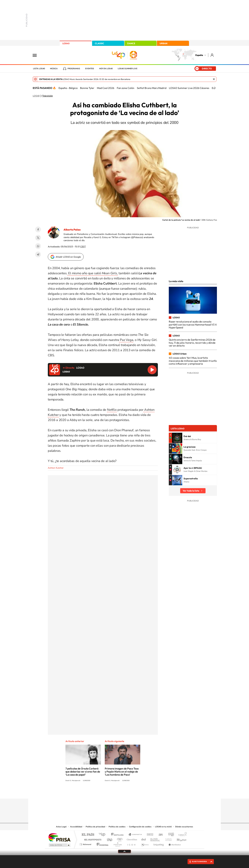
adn (170, 835)
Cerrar (214, 79)
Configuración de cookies (140, 827)
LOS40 (66, 43)
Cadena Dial (144, 839)
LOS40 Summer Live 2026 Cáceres (189, 88)
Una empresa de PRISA (59, 837)
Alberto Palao (72, 230)
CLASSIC (99, 43)
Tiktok (112, 792)
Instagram (105, 792)
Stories (144, 792)
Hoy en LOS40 (106, 69)
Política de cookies (117, 827)
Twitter (38, 238)
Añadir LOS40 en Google (68, 257)
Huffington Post (92, 839)
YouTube (118, 792)
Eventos (90, 69)
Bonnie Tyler (87, 88)
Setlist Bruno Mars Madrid (152, 88)
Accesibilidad (76, 827)
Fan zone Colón (126, 88)
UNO (110, 839)
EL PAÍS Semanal (155, 839)
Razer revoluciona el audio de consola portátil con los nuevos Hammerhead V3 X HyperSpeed (193, 324)
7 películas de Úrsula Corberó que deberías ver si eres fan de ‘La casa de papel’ (83, 772)
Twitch (137, 792)
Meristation (174, 844)
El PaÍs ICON (131, 844)
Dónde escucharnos (184, 827)
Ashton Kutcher (56, 468)
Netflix (112, 410)
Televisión (47, 96)
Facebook (38, 229)
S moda (145, 844)
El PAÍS (88, 835)
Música (54, 69)
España (199, 55)
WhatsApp (38, 246)
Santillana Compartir (135, 835)
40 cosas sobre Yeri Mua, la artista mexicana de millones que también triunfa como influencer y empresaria (193, 361)
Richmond (86, 844)
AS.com (159, 835)
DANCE (131, 43)
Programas (74, 69)
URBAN (163, 43)
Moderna (102, 844)
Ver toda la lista (191, 491)
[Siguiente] (215, 88)
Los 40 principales (103, 835)
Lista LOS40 (39, 69)
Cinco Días (131, 839)
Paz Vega (126, 340)
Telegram (38, 254)
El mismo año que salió (93, 273)
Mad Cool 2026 (106, 88)
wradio (119, 839)
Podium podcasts (117, 844)
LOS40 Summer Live (128, 69)
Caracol (182, 835)
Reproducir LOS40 (152, 370)
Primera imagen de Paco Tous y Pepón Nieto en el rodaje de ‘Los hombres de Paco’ (122, 772)
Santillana (118, 835)
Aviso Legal (61, 827)
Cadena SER (149, 835)
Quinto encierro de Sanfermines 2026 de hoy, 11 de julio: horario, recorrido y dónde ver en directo (192, 343)
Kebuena (179, 839)
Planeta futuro (167, 839)
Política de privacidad (95, 827)
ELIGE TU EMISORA (199, 862)
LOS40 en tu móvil (163, 827)
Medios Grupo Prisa (59, 845)
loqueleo (159, 844)
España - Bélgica (68, 88)
